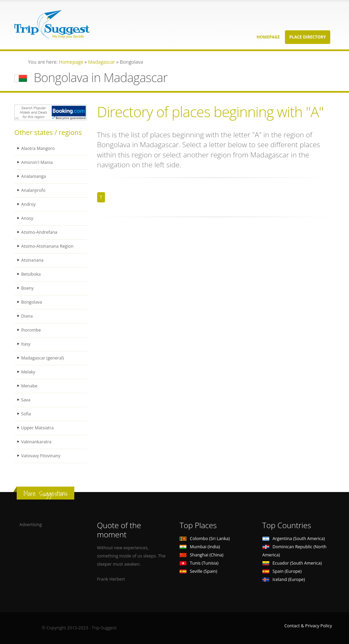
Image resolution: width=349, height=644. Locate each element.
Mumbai (200, 547)
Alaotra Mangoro (38, 148)
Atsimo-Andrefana (39, 232)
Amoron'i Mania (37, 162)
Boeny (27, 288)
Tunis (199, 563)
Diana (27, 316)
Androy (28, 204)
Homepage (268, 37)
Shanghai (201, 555)
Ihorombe (31, 330)
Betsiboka (31, 274)
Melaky (28, 372)
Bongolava (32, 302)
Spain (282, 571)
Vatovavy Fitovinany (41, 456)
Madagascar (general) (43, 358)
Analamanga (34, 176)
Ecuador (292, 563)
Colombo (205, 539)
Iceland (284, 579)
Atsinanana (32, 260)
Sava (26, 400)
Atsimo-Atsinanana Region (47, 246)
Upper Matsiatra (37, 428)
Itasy (26, 344)
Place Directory (308, 37)
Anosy (27, 218)
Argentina (294, 539)
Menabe (29, 386)
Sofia (26, 414)
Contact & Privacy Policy (308, 626)
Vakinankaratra (36, 442)
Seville (198, 571)
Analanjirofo (33, 190)
